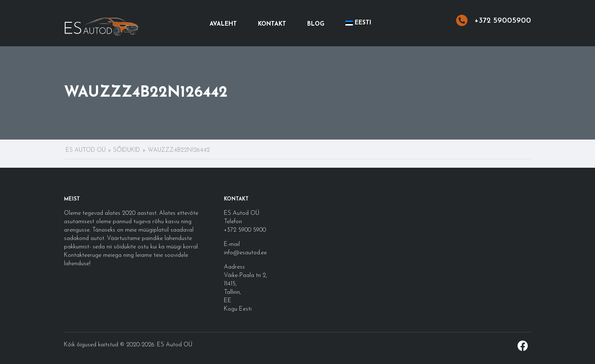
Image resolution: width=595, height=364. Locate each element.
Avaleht (223, 24)
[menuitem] (358, 23)
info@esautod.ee (245, 253)
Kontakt (272, 24)
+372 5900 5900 (245, 230)
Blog (316, 24)
